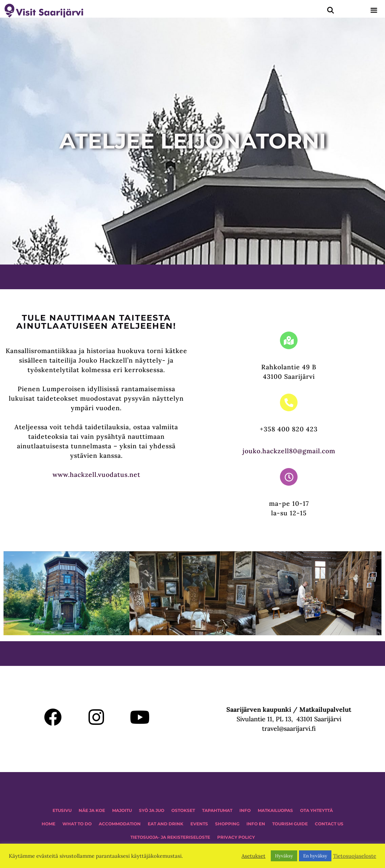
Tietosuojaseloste (355, 856)
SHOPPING (227, 824)
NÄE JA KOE (92, 810)
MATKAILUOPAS (275, 810)
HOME (48, 824)
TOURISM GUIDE (290, 824)
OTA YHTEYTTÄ (316, 810)
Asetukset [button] (253, 856)
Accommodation (120, 824)
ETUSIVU (62, 810)
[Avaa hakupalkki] (331, 11)
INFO (245, 810)
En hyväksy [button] (315, 856)
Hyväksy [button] (284, 856)
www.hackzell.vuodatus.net (96, 475)
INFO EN (256, 824)
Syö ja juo (152, 810)
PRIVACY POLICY (236, 837)
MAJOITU (122, 810)
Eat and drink (166, 824)
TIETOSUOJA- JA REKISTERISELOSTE (170, 837)
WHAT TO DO (77, 824)
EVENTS (199, 824)
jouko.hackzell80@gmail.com (289, 451)
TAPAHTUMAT (217, 810)
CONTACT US (329, 824)
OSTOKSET (183, 810)
